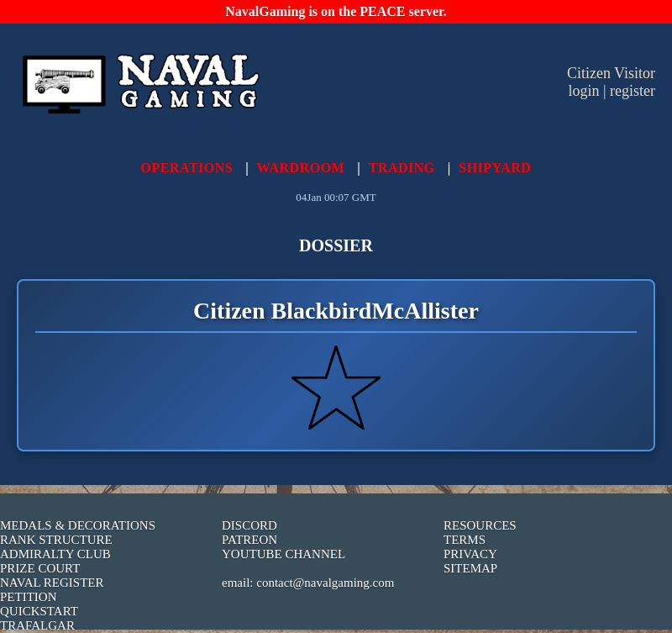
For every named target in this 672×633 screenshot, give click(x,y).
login (583, 91)
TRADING (402, 168)
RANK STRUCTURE (56, 540)
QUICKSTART (39, 611)
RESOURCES (480, 525)
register (633, 91)
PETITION (29, 597)
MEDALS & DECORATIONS (78, 525)
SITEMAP (470, 568)
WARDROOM (301, 168)
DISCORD (249, 525)
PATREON (249, 540)
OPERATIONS (187, 168)
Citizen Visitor (611, 73)
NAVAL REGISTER (52, 583)
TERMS (465, 540)
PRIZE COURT (40, 568)
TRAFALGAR (37, 625)
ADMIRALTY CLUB (55, 554)
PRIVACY (470, 554)
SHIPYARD (495, 168)
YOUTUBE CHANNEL (283, 554)
